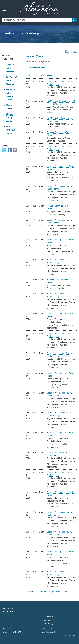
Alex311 (6, 632)
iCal (65, 592)
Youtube (12, 611)
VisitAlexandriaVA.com (50, 632)
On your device (40, 592)
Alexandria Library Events (11, 118)
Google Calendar (55, 592)
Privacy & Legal (48, 620)
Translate (71, 52)
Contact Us (8, 629)
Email (15, 150)
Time (42, 75)
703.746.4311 (16, 632)
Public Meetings (48, 623)
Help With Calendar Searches (10, 68)
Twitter (4, 150)
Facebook (10, 150)
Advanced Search (39, 67)
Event (50, 75)
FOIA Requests (47, 617)
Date (28, 75)
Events (10, 130)
